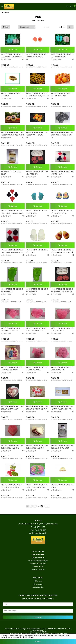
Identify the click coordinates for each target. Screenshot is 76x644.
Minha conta (38, 581)
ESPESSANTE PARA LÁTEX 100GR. (11, 173)
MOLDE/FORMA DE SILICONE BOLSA (62, 486)
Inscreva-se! (38, 617)
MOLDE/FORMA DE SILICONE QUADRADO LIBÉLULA (12, 329)
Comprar (13, 50)
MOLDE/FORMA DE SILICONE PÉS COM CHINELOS (62, 212)
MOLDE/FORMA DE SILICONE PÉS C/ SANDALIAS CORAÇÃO (62, 251)
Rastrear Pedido (38, 567)
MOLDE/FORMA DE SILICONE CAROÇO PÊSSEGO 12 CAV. (62, 134)
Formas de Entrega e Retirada (38, 561)
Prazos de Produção (38, 558)
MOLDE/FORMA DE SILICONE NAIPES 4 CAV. (62, 173)
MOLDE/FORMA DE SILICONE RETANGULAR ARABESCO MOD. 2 (62, 408)
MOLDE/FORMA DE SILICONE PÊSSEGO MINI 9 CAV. (37, 134)
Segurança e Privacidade (38, 564)
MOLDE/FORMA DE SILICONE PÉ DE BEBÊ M (12, 290)
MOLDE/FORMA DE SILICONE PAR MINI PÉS (37, 212)
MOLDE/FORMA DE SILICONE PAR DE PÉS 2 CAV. (62, 55)
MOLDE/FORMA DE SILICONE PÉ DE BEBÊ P (37, 290)
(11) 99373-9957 (40, 530)
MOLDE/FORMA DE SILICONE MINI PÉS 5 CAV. (37, 173)
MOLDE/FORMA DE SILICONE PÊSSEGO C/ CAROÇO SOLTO (37, 95)
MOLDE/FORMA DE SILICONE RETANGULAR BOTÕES (12, 486)
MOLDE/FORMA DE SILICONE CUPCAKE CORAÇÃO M (37, 447)
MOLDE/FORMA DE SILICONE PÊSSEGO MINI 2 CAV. (37, 55)
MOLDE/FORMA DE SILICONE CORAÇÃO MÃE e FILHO (37, 329)
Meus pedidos (38, 584)
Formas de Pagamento (38, 570)
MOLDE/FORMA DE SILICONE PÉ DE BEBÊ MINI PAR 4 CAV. (62, 290)
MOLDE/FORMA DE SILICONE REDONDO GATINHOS (12, 369)
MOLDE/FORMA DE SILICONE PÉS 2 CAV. (37, 251)
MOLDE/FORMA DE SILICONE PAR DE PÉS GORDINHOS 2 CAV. (12, 56)
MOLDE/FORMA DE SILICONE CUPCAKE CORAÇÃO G (12, 447)
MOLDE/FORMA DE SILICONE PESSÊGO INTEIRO (62, 95)
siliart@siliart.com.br (40, 533)
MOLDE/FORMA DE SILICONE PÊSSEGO (12, 95)
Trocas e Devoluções (38, 554)
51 (42, 506)
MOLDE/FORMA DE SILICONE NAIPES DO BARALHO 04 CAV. (12, 212)
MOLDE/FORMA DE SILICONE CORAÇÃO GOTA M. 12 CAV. (37, 408)
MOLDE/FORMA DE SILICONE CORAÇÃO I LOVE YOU (12, 408)
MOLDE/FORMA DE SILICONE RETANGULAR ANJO (37, 369)
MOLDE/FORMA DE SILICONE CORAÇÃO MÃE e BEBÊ (62, 447)
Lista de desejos (38, 587)
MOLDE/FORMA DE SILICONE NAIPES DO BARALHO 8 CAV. (12, 251)
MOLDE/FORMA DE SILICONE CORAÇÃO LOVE (62, 329)
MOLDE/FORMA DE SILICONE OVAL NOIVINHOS (62, 369)
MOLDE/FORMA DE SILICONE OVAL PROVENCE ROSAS (37, 486)
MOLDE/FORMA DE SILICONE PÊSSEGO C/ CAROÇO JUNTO (12, 134)
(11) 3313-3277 (40, 527)
